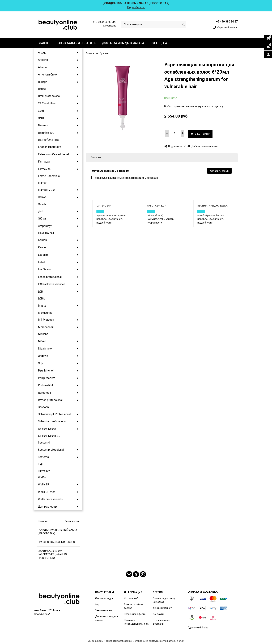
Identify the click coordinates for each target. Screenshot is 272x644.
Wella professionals (50, 499)
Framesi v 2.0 (46, 190)
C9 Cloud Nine (47, 103)
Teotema (43, 457)
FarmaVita (44, 169)
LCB (40, 292)
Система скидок (104, 598)
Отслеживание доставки (161, 622)
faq (97, 604)
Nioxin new (45, 349)
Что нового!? (131, 598)
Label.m (43, 255)
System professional (51, 450)
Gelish (42, 204)
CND (41, 118)
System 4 (44, 443)
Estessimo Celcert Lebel (53, 154)
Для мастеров (47, 507)
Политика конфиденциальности (137, 622)
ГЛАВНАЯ (44, 43)
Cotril (41, 111)
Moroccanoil (46, 327)
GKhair (42, 219)
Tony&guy (44, 471)
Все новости (72, 521)
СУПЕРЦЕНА (159, 43)
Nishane (43, 334)
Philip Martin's (47, 378)
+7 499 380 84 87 (227, 22)
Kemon (42, 240)
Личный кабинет (162, 608)
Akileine (43, 60)
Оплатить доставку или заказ (164, 600)
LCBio (42, 299)
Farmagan (44, 162)
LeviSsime (45, 269)
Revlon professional (50, 400)
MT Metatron (46, 320)
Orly (40, 363)
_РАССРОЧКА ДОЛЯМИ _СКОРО (56, 542)
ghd (40, 211)
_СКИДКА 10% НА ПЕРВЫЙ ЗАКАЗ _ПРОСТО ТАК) (57, 532)
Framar (42, 183)
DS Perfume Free (49, 140)
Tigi (40, 464)
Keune (42, 247)
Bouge (42, 89)
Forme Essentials (49, 176)
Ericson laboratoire (50, 147)
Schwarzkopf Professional (54, 414)
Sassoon (43, 407)
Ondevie (43, 356)
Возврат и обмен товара (134, 606)
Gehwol (43, 197)
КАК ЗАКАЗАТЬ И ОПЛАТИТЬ (76, 43)
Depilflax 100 (46, 133)
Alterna (42, 67)
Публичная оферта (135, 614)
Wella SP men (47, 492)
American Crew (47, 75)
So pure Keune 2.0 (49, 436)
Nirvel (42, 341)
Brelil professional (49, 96)
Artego (42, 53)
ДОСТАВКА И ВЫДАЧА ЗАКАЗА (123, 43)
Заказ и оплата (104, 610)
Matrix (42, 306)
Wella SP (44, 484)
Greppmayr (45, 226)
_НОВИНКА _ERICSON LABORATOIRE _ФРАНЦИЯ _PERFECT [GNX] (53, 554)
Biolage (43, 82)
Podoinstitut (45, 385)
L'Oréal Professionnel (51, 284)
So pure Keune (47, 429)
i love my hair (46, 233)
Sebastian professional (52, 421)
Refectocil (44, 393)
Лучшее (104, 53)
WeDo (42, 477)
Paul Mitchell (46, 371)
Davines (43, 125)
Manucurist (45, 313)
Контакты (158, 614)
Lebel (41, 262)
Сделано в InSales (198, 628)
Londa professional (50, 277)
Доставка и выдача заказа (107, 618)
